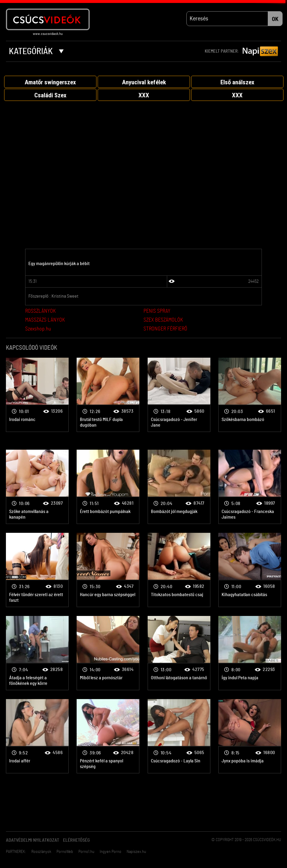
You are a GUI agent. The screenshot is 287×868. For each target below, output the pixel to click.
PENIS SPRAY (157, 313)
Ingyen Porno (111, 854)
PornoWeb (65, 854)
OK (275, 21)
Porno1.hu (86, 854)
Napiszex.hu (136, 854)
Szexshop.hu (38, 331)
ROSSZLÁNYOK (40, 313)
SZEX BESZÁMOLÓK (163, 322)
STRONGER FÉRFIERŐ (165, 331)
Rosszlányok (41, 854)
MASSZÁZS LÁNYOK (45, 322)
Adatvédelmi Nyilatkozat (33, 842)
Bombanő (37, 396)
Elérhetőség (76, 842)
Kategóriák (36, 53)
